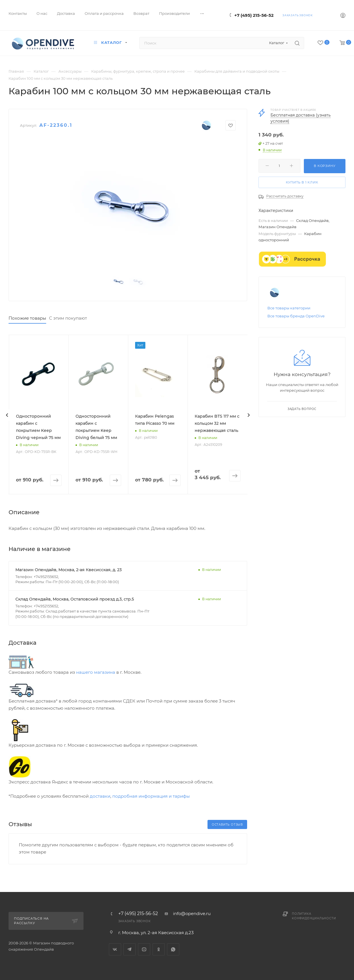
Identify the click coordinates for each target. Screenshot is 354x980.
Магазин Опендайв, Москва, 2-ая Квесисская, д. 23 (69, 570)
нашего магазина (96, 672)
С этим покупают (68, 318)
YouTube (144, 949)
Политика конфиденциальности (314, 916)
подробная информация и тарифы (151, 796)
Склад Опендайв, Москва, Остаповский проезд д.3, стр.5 (75, 599)
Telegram (130, 949)
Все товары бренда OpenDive (296, 316)
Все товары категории (289, 308)
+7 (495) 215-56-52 (254, 15)
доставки (100, 796)
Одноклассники (159, 949)
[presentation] (7, 415)
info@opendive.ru (192, 913)
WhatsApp (173, 949)
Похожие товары (27, 318)
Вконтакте (115, 949)
